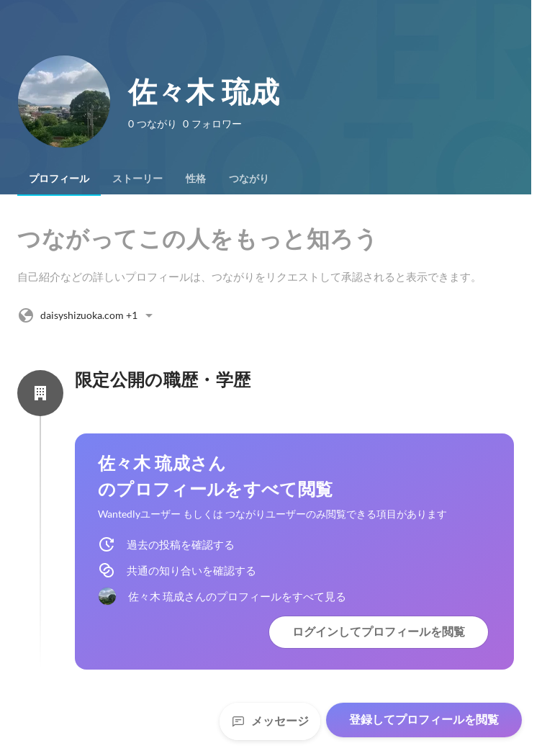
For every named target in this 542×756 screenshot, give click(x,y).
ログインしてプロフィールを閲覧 (379, 632)
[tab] (59, 179)
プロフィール (59, 179)
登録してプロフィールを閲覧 (424, 720)
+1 (87, 315)
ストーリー (137, 179)
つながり (249, 179)
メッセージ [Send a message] (270, 721)
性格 (196, 179)
